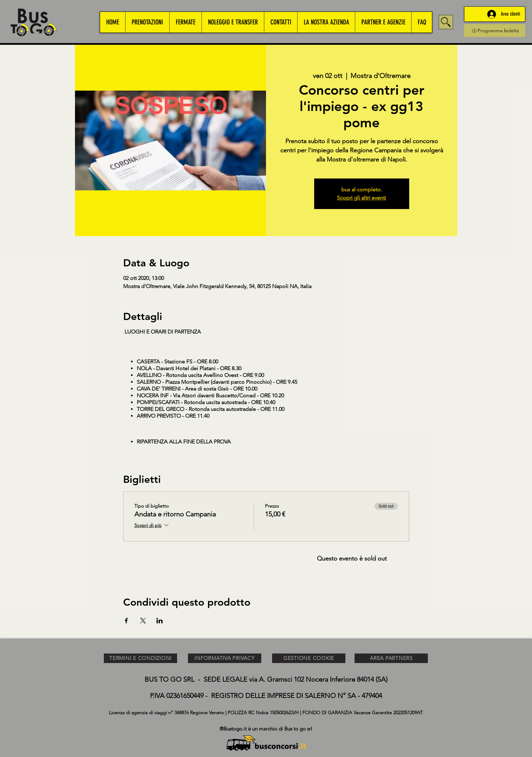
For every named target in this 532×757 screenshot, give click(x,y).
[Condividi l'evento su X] (143, 621)
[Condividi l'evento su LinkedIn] (160, 621)
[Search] (446, 22)
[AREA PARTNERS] (391, 658)
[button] (147, 22)
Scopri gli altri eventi (362, 198)
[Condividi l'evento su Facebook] (126, 621)
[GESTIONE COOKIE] (309, 658)
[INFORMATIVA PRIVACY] (225, 658)
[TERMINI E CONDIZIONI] (140, 658)
